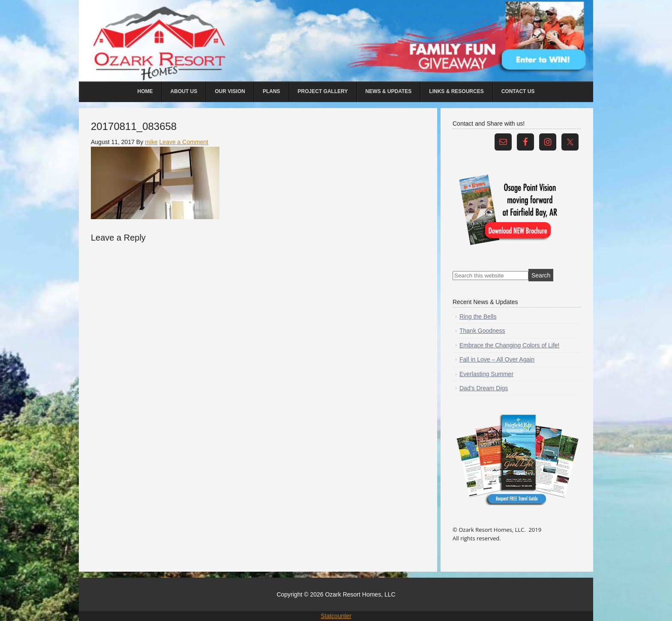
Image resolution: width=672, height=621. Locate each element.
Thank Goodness (482, 331)
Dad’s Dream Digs (484, 388)
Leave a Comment (184, 142)
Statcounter (336, 616)
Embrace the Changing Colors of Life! (509, 345)
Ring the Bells (478, 317)
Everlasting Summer (486, 374)
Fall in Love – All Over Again (497, 359)
